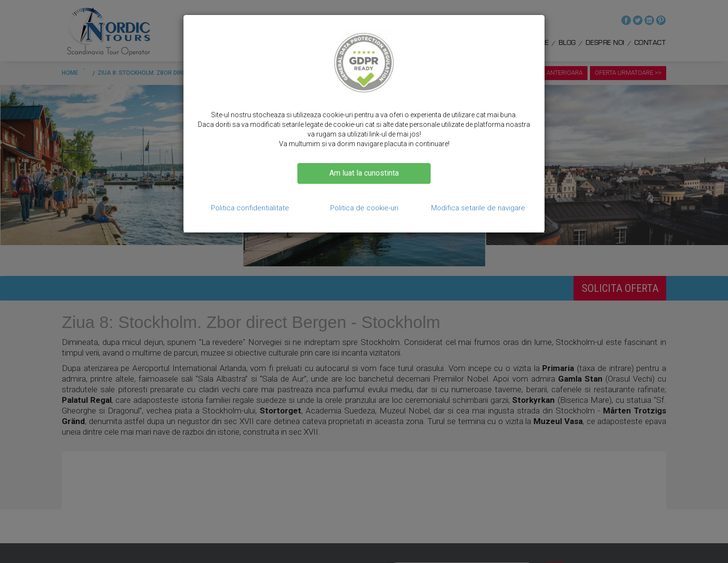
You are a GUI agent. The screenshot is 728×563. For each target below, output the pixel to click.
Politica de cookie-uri (364, 208)
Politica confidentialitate (250, 208)
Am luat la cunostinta (364, 173)
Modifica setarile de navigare (478, 208)
